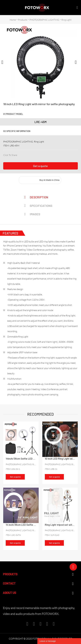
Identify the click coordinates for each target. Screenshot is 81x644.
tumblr (49, 154)
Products (23, 20)
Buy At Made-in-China (49, 180)
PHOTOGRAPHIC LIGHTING (44, 20)
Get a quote (40, 166)
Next (77, 62)
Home (13, 20)
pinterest (34, 154)
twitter (29, 154)
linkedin (24, 154)
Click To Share (10, 155)
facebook (19, 154)
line (39, 154)
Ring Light (66, 20)
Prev (4, 62)
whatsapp (44, 154)
